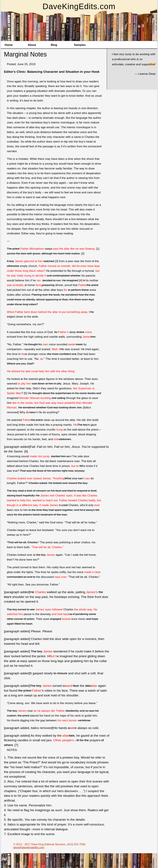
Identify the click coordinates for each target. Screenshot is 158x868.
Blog (54, 45)
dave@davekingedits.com (29, 847)
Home (9, 45)
